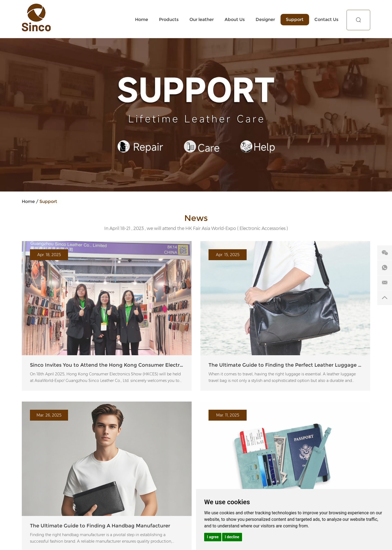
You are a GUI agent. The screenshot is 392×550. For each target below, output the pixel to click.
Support (295, 19)
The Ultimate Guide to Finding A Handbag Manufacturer (100, 526)
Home (142, 19)
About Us (235, 19)
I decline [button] (232, 537)
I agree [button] (213, 537)
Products (169, 19)
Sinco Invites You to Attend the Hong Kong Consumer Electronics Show (107, 365)
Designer (265, 19)
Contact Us (326, 19)
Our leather (202, 19)
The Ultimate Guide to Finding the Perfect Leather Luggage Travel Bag (285, 365)
